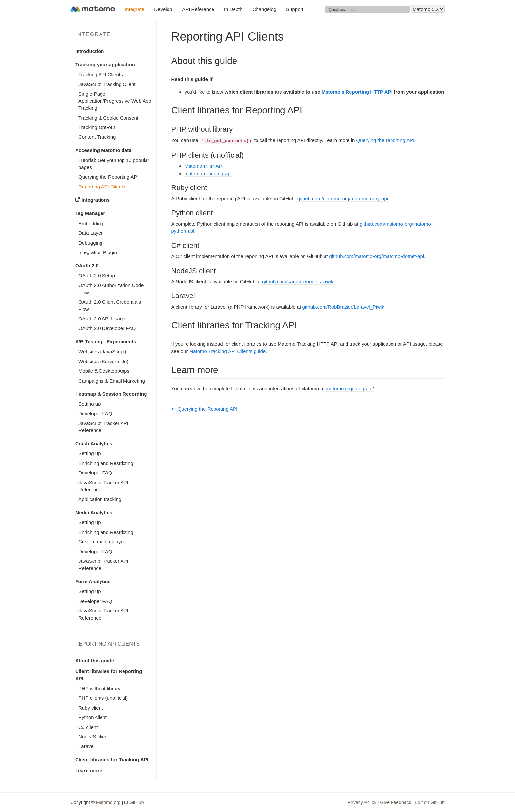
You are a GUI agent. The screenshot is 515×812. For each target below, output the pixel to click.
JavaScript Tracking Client (107, 84)
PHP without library (99, 688)
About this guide (95, 660)
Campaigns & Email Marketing (112, 381)
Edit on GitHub (430, 802)
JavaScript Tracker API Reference (103, 427)
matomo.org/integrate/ (350, 389)
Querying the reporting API (385, 140)
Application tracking (100, 499)
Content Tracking (97, 137)
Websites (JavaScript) (102, 351)
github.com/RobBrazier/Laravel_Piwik (343, 307)
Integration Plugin (98, 252)
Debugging (90, 243)
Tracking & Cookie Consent (108, 118)
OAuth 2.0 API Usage (102, 319)
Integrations (92, 200)
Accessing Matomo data (103, 150)
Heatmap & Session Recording (111, 394)
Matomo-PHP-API (204, 166)
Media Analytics (94, 512)
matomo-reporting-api (208, 174)
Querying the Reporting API (109, 177)
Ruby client (91, 708)
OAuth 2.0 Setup (97, 276)
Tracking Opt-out (97, 127)
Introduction (90, 51)
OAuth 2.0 (87, 265)
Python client (93, 717)
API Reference (198, 9)
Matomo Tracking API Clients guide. (228, 351)
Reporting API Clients (102, 187)
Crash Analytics (94, 443)
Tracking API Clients (101, 74)
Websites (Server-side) (103, 361)
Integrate (134, 9)
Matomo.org (108, 802)
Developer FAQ (95, 414)
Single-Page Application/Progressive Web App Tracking (115, 101)
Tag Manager (90, 213)
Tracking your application (105, 65)
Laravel (87, 746)
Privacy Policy (362, 802)
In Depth (233, 9)
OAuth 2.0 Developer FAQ (107, 328)
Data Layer (90, 233)
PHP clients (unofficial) (103, 698)
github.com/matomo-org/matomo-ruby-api (343, 198)
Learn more (89, 770)
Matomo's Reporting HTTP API (357, 92)
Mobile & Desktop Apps (104, 371)
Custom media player (102, 542)
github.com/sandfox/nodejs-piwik (298, 282)
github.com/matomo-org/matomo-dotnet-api (377, 256)
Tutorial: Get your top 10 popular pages (114, 164)
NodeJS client (94, 737)
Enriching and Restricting (106, 463)
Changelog (265, 9)
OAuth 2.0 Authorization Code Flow (111, 289)
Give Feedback (395, 802)
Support (295, 9)
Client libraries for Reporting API (109, 675)
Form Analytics (93, 581)
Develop (163, 9)
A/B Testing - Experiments (106, 342)
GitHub (134, 802)
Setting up (90, 404)
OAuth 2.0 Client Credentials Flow (110, 305)
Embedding (91, 223)
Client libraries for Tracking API (112, 760)
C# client (88, 727)
